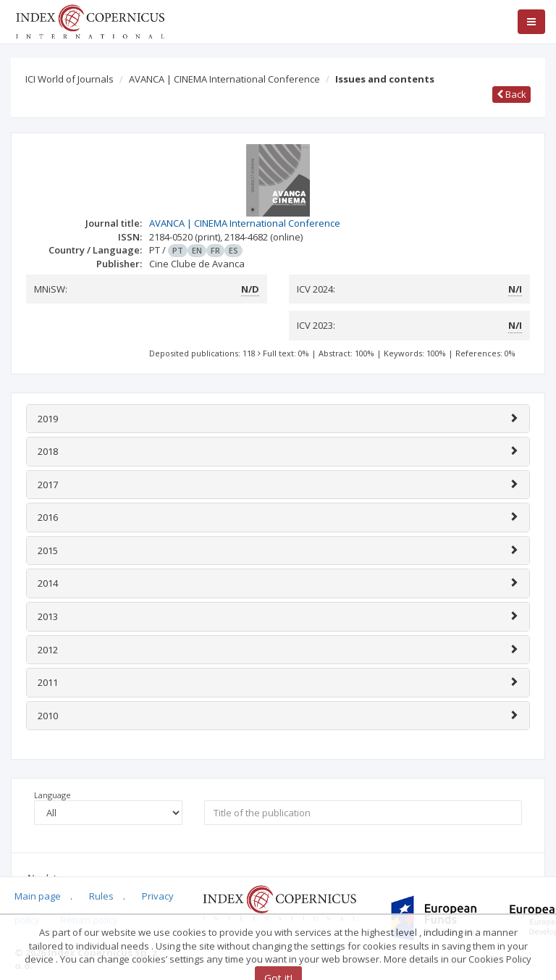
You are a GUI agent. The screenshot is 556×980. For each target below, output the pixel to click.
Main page (38, 896)
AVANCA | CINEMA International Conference (224, 79)
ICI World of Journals (69, 79)
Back (511, 94)
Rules (101, 896)
